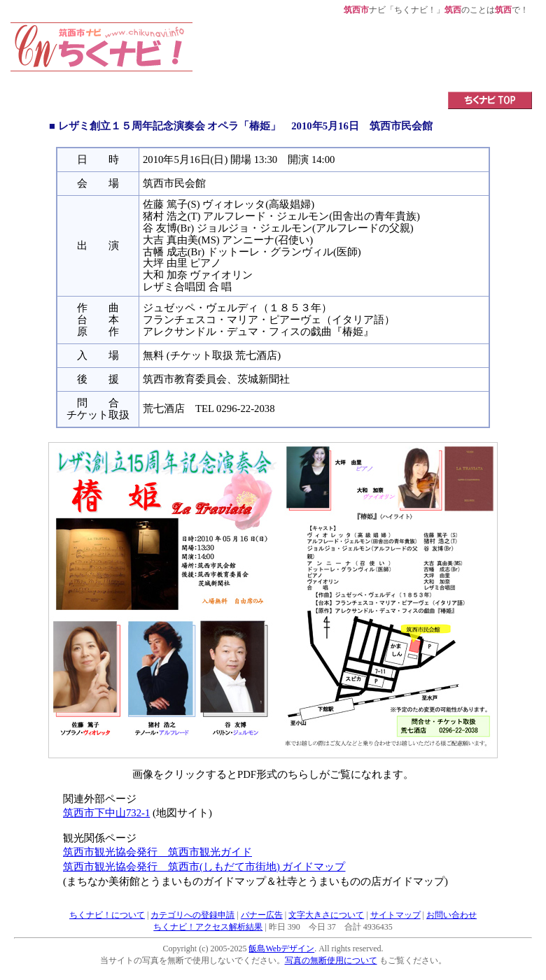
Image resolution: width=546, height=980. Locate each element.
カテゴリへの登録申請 (192, 915)
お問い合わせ (451, 915)
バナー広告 (262, 915)
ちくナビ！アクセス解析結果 (208, 927)
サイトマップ (395, 915)
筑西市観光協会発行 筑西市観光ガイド (157, 852)
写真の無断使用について (331, 960)
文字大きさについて (326, 915)
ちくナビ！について (107, 915)
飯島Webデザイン (281, 949)
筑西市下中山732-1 (106, 813)
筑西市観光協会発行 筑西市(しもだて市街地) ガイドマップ (204, 867)
